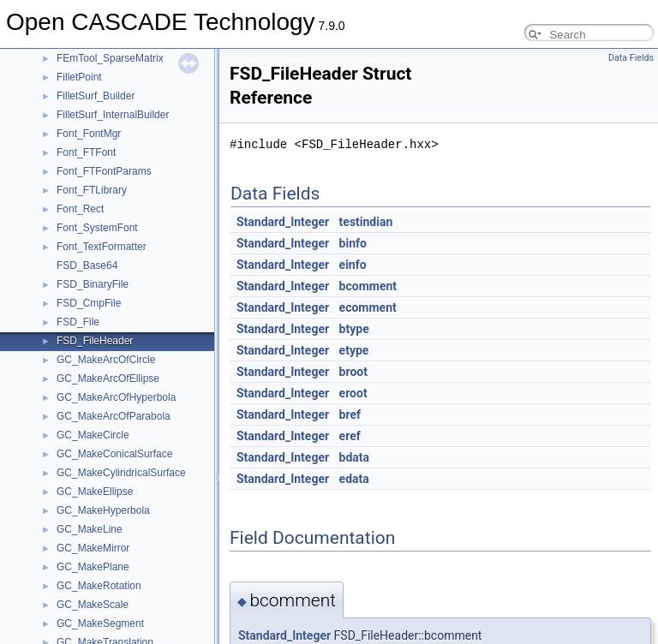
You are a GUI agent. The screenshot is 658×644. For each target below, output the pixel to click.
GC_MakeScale (93, 605)
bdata (354, 457)
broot (353, 372)
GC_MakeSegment (100, 623)
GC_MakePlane (93, 567)
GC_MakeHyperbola (103, 510)
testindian (366, 222)
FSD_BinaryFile (93, 284)
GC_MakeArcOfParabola (114, 416)
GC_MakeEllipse (95, 492)
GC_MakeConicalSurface (114, 454)
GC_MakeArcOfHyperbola (116, 397)
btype (354, 329)
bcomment (368, 286)
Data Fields (631, 58)
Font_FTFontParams (104, 171)
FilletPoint (79, 77)
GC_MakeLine (90, 529)
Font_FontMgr (89, 134)
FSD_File (78, 322)
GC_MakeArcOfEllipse (108, 379)
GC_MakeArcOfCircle (106, 360)
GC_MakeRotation (99, 586)
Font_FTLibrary (92, 190)
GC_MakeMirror (93, 548)
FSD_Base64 (87, 265)
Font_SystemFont (97, 228)
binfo (353, 243)
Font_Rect (80, 209)
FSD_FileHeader (95, 341)
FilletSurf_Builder (96, 96)
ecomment (368, 307)
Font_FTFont (86, 152)
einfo (353, 265)
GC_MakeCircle (93, 435)
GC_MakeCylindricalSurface (121, 473)
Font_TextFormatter (102, 247)
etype (354, 350)
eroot (353, 393)
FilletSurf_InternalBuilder (113, 115)
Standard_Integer (283, 222)
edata (354, 479)
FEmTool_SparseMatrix (110, 58)
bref (350, 414)
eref (350, 436)
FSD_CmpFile (89, 303)
